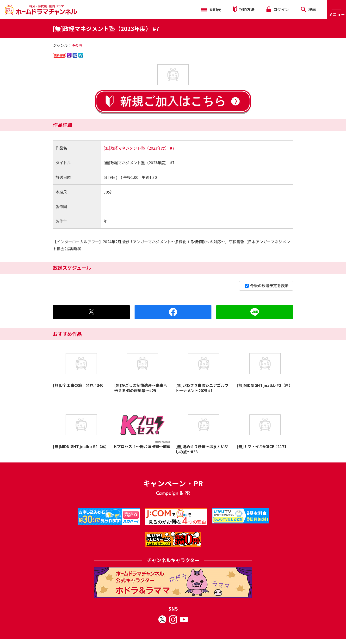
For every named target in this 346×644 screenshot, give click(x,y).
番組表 (211, 9)
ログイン (278, 9)
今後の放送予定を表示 (267, 286)
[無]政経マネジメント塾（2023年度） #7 (139, 148)
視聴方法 (244, 9)
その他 (77, 45)
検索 (308, 9)
